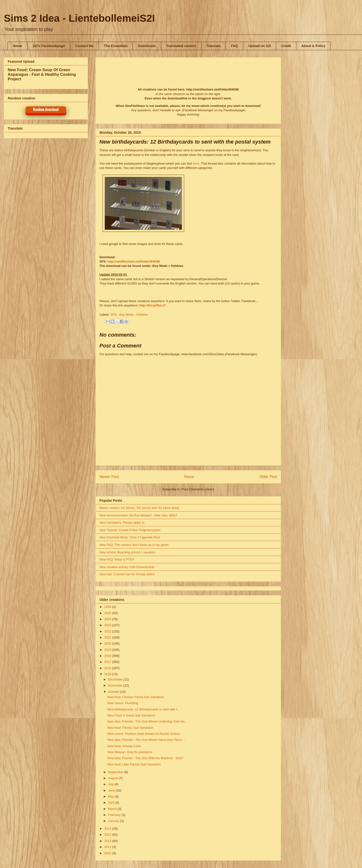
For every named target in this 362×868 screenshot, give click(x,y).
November (116, 685)
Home (17, 46)
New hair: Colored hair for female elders (127, 574)
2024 (108, 619)
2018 (108, 656)
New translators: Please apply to (122, 523)
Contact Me (84, 46)
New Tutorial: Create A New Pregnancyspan (130, 530)
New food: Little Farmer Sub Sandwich (134, 764)
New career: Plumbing (123, 703)
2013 (108, 835)
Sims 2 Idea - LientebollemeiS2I (79, 18)
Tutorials (214, 46)
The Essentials (116, 46)
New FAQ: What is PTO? (117, 559)
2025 (108, 613)
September (116, 772)
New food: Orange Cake (124, 746)
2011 (108, 847)
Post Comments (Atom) (198, 489)
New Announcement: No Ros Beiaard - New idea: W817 (138, 515)
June (112, 790)
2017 (108, 662)
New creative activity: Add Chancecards (127, 567)
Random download (46, 110)
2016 (108, 668)
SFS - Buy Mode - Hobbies (129, 315)
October (114, 692)
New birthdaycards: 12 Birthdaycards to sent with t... (143, 709)
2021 (108, 637)
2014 (108, 829)
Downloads (147, 46)
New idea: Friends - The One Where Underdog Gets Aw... (147, 721)
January (114, 821)
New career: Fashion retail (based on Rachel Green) (143, 734)
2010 (108, 853)
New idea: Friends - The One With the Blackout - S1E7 (145, 758)
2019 (108, 650)
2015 (108, 674)
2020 (108, 643)
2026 (108, 607)
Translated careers (181, 46)
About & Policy (313, 46)
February (115, 815)
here (196, 163)
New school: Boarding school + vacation (127, 552)
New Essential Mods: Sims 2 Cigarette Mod (130, 537)
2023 (108, 625)
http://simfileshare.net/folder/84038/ (134, 261)
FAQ (234, 46)
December (116, 679)
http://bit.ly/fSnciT (153, 305)
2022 (108, 631)
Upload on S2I (260, 46)
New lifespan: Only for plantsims (130, 752)
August (113, 778)
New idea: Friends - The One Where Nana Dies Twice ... (146, 740)
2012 (108, 841)
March (113, 809)
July (111, 784)
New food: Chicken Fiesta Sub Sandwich (136, 697)
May (111, 796)
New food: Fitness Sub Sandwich (130, 728)
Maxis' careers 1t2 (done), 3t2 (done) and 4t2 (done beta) (139, 508)
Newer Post (109, 477)
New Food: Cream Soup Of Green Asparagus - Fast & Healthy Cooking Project (42, 74)
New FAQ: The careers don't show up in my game (134, 545)
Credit (286, 46)
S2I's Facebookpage (49, 46)
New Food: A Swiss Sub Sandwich (131, 715)
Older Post (268, 477)
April (112, 802)
